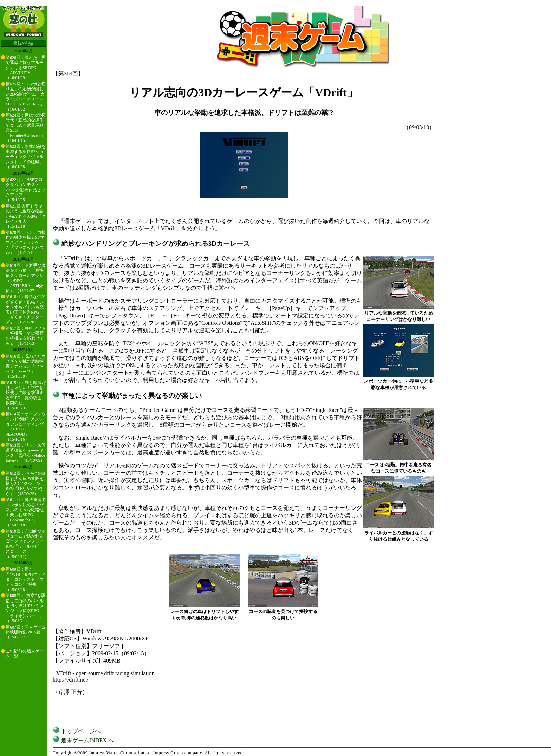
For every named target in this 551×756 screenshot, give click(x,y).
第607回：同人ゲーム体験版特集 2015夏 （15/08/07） (26, 632)
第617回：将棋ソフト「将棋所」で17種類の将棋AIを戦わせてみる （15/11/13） (26, 336)
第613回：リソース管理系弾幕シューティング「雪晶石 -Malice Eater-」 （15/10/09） (26, 453)
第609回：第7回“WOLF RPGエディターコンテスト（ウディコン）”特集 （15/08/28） (26, 579)
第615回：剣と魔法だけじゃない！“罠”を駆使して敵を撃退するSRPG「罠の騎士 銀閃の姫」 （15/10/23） (26, 395)
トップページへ (77, 731)
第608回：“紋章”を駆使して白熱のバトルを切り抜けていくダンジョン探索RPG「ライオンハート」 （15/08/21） (25, 608)
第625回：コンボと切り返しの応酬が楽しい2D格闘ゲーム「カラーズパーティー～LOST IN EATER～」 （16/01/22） (26, 97)
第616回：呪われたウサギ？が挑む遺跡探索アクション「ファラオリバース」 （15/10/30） (26, 367)
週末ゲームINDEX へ (83, 740)
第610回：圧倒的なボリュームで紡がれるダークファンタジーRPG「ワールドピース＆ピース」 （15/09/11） (26, 544)
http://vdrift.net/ (71, 680)
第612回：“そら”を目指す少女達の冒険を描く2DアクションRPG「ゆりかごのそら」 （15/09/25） (25, 484)
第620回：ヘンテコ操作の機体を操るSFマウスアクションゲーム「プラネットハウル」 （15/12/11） (26, 243)
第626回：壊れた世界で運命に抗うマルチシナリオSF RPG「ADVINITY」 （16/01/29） (26, 68)
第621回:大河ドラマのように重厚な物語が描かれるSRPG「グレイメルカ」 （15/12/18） (26, 216)
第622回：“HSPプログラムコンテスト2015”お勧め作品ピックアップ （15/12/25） (25, 190)
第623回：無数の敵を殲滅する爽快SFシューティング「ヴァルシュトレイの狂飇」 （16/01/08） (26, 157)
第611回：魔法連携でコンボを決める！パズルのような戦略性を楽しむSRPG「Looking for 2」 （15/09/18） (26, 512)
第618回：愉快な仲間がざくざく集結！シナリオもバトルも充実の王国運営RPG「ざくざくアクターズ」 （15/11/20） (26, 309)
